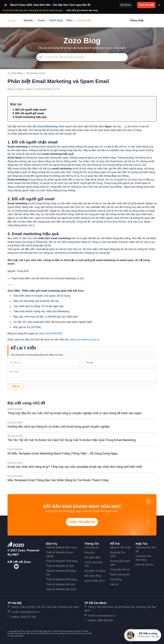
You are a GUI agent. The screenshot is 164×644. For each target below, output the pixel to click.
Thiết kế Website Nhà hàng (61, 579)
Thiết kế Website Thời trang (62, 561)
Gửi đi (16, 386)
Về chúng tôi (92, 547)
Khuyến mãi (84, 20)
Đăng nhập (137, 20)
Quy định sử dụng (95, 571)
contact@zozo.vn (29, 612)
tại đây (81, 278)
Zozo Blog (116, 579)
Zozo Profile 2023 (94, 581)
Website (29, 20)
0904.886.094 (105, 620)
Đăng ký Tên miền (120, 547)
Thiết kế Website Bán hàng (61, 547)
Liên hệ (114, 584)
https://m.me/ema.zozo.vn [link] (85, 340)
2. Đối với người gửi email (28, 113)
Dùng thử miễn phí (82, 522)
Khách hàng (56, 20)
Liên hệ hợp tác (145, 565)
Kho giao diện (92, 557)
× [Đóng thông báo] (159, 5)
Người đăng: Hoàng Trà (24, 89)
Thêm (70, 20)
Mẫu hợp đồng (93, 576)
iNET (16, 555)
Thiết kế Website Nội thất (60, 584)
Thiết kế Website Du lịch (60, 566)
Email (42, 20)
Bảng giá (89, 552)
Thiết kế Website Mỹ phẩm (61, 589)
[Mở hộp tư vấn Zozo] (143, 635)
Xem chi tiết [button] (146, 5)
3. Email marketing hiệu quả (29, 117)
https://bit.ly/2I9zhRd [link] (51, 333)
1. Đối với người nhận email (29, 110)
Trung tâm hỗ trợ (120, 570)
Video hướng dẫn (120, 574)
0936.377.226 (28, 617)
